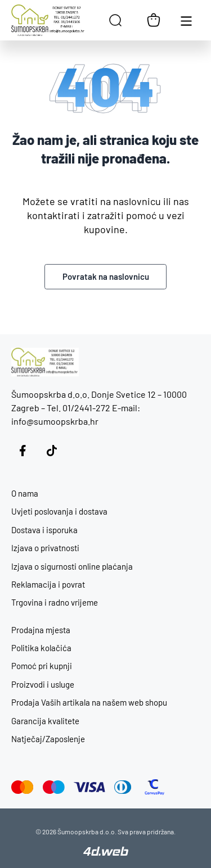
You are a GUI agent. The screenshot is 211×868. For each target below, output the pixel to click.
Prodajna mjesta (41, 630)
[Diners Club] (123, 787)
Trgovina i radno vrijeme (55, 602)
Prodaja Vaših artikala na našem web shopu (89, 702)
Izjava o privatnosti (45, 548)
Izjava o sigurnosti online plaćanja (72, 566)
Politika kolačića (41, 648)
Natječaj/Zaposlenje (48, 739)
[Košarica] (154, 20)
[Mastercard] (23, 787)
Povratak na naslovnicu (106, 276)
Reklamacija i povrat (48, 584)
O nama (25, 493)
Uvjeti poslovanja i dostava (59, 511)
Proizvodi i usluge (43, 684)
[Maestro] (54, 787)
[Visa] (89, 787)
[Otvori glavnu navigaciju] (186, 20)
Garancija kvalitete (45, 721)
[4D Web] (106, 852)
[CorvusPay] (154, 787)
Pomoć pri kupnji (42, 666)
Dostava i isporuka (44, 530)
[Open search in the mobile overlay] (115, 20)
